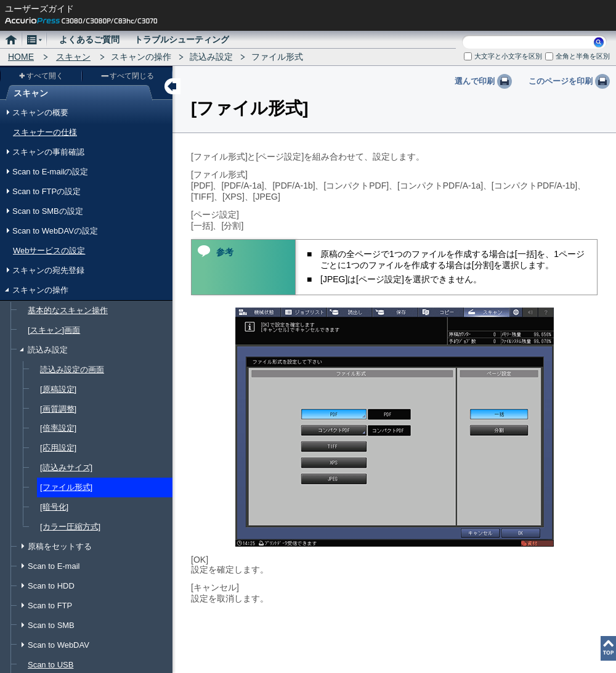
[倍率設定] (58, 428)
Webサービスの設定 (49, 251)
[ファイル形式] (66, 487)
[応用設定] (58, 448)
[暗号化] (54, 507)
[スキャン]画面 (54, 330)
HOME (21, 57)
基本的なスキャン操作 (68, 310)
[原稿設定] (58, 389)
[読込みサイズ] (66, 467)
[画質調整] (58, 409)
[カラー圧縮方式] (70, 527)
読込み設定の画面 (72, 369)
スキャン (73, 57)
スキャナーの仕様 (45, 132)
